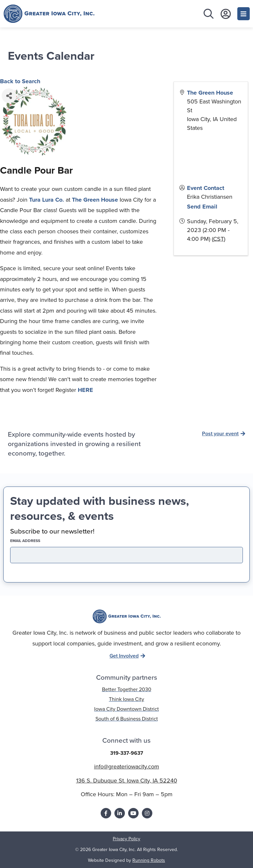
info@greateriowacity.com (127, 767)
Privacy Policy (126, 839)
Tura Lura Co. (47, 200)
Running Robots (149, 860)
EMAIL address (37, 541)
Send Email (202, 207)
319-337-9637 (127, 753)
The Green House (95, 200)
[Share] (9, 96)
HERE (85, 390)
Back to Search (20, 81)
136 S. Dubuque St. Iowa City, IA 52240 (127, 781)
